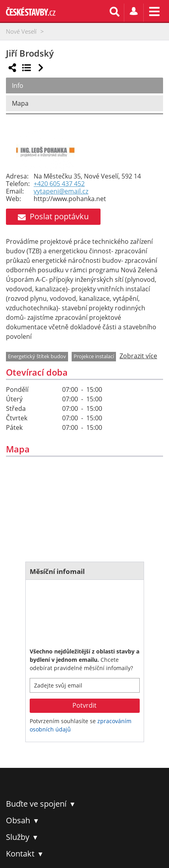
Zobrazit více (138, 356)
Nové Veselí (21, 31)
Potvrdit (84, 705)
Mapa (20, 103)
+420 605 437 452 (59, 184)
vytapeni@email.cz (61, 191)
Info (18, 85)
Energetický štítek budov (37, 356)
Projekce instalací (94, 356)
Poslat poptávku (53, 216)
